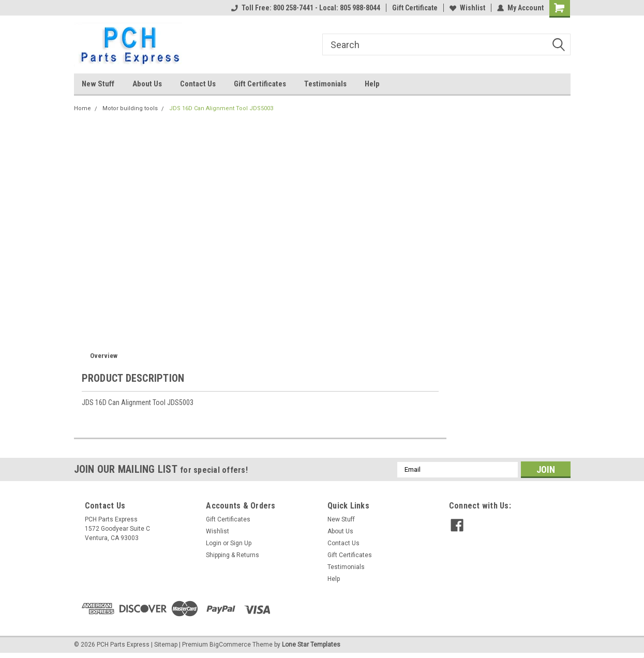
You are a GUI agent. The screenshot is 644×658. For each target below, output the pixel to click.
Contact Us (198, 84)
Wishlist (467, 8)
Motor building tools (130, 108)
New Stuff (98, 84)
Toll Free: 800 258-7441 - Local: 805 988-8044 (306, 8)
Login (214, 543)
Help (372, 84)
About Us (147, 84)
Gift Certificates (260, 84)
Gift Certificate (415, 8)
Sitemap (166, 645)
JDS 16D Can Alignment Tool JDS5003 (221, 108)
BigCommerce (230, 645)
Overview (104, 356)
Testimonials (325, 84)
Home (83, 108)
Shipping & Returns (233, 555)
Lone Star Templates (311, 645)
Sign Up (241, 543)
